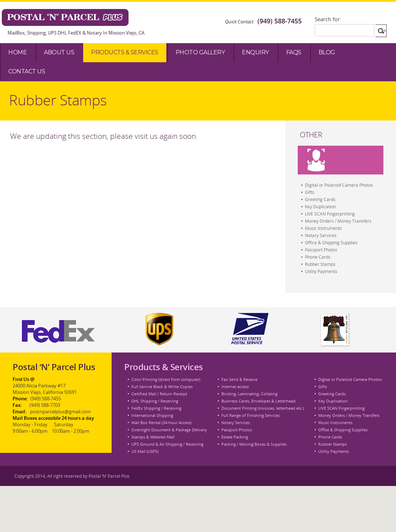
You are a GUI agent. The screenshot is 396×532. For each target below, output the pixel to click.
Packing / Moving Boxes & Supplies (254, 444)
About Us (59, 52)
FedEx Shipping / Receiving (156, 408)
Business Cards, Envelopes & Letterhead (258, 401)
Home (17, 52)
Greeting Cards (320, 199)
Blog (327, 52)
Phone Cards (318, 257)
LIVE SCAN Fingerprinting (330, 214)
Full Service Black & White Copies (162, 387)
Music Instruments (323, 228)
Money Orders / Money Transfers (338, 221)
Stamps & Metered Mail (153, 437)
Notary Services (321, 235)
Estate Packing (235, 437)
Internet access (235, 387)
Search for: (328, 19)
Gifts (310, 192)
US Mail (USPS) (145, 451)
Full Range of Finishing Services (251, 415)
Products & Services (125, 52)
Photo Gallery (200, 52)
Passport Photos (321, 250)
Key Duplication (320, 206)
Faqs (294, 52)
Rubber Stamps (320, 264)
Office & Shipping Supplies (331, 242)
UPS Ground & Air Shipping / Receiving (167, 444)
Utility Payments (321, 271)
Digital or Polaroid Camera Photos (339, 185)
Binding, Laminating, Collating (249, 394)
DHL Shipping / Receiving (155, 401)
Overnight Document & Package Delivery (169, 430)
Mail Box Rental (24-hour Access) (161, 422)
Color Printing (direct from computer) (166, 379)
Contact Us (27, 71)
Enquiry (255, 52)
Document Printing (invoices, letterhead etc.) (263, 408)
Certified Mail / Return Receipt (159, 394)
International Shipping (152, 415)
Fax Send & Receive (239, 379)
